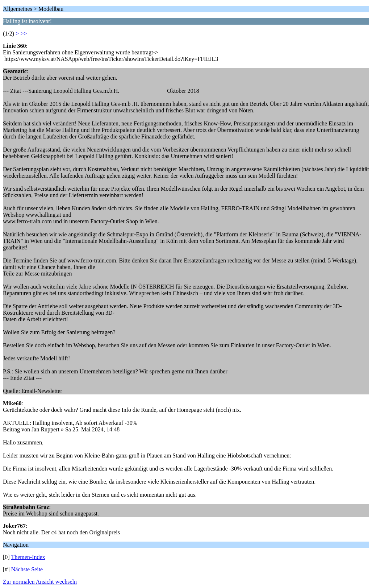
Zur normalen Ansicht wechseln (40, 582)
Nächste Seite (27, 569)
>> (24, 34)
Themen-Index (28, 557)
